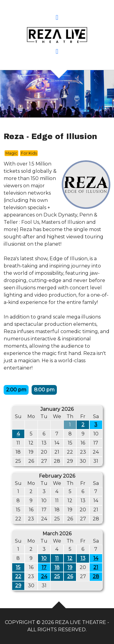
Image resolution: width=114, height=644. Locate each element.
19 (70, 567)
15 (18, 567)
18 (57, 567)
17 (44, 567)
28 (96, 576)
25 (57, 576)
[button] (57, 18)
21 (96, 567)
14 (96, 558)
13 (83, 558)
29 (18, 586)
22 (18, 576)
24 (44, 576)
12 (70, 558)
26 (70, 576)
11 (57, 558)
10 (44, 558)
